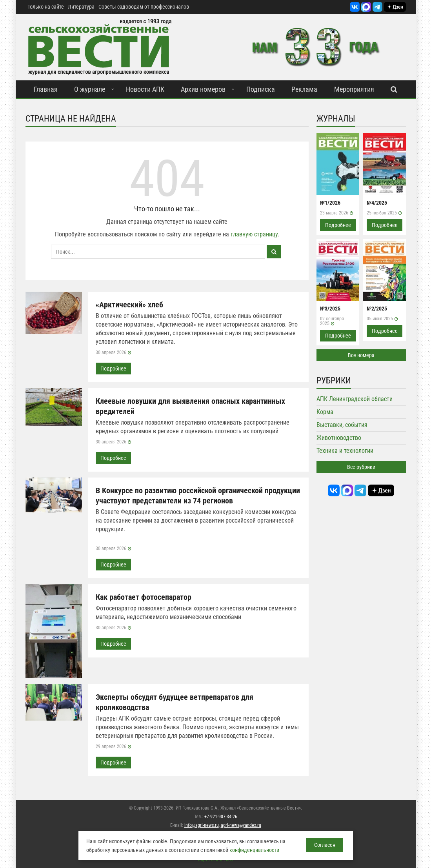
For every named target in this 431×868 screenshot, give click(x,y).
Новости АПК (145, 89)
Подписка (261, 89)
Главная (46, 89)
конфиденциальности (254, 850)
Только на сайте (46, 7)
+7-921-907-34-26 (221, 817)
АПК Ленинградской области (355, 399)
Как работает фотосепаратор (144, 597)
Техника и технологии (345, 451)
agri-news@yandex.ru (241, 825)
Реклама (304, 89)
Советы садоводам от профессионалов (144, 7)
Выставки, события (342, 425)
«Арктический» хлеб (129, 305)
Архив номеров (203, 89)
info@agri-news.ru (202, 825)
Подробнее (113, 369)
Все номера (361, 355)
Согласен (325, 845)
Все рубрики (361, 467)
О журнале (90, 89)
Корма (325, 412)
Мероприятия (354, 89)
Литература (81, 7)
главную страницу (254, 234)
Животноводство (339, 438)
